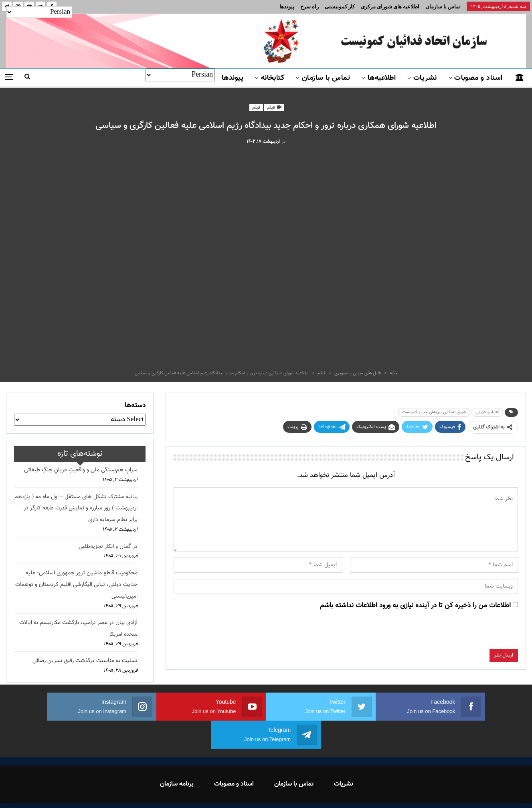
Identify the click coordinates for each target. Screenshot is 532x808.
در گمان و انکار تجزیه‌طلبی (108, 547)
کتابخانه (273, 78)
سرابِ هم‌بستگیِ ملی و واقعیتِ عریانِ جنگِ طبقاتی (81, 470)
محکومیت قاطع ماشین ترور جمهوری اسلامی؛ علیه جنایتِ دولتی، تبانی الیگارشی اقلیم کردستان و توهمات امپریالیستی (76, 585)
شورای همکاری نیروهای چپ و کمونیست (434, 412)
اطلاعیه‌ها (382, 78)
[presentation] (457, 633)
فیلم (274, 108)
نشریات (425, 78)
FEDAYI (248, 792)
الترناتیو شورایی (487, 412)
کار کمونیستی (340, 7)
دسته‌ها (135, 406)
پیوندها (287, 7)
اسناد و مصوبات (478, 78)
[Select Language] (180, 75)
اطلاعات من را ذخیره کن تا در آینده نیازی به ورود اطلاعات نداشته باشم (415, 606)
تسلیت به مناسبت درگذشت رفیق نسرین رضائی (85, 661)
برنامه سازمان (177, 756)
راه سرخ (309, 7)
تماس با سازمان (443, 7)
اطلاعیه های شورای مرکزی (390, 7)
